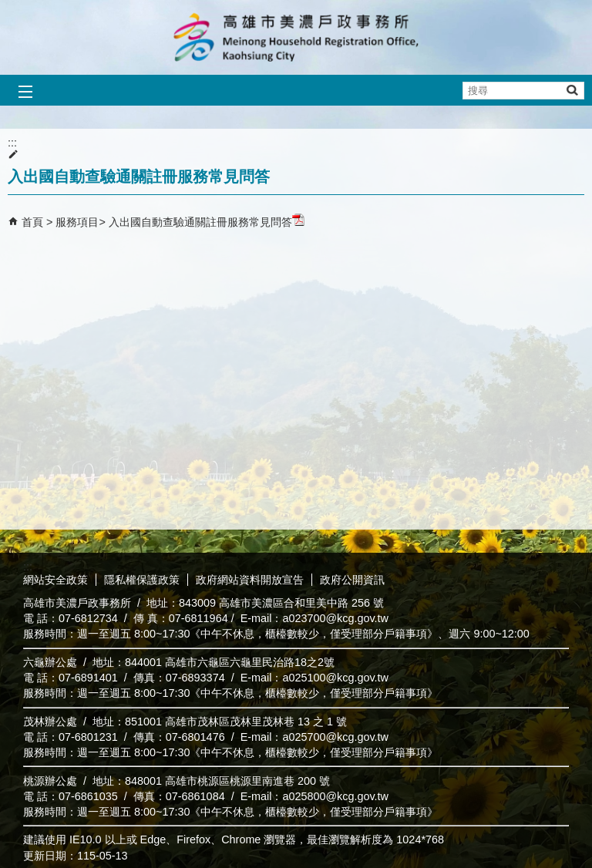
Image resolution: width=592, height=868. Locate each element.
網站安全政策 (55, 580)
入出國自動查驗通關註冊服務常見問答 (207, 222)
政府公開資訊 (352, 580)
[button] (572, 90)
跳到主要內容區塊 (8, 8)
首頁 (32, 222)
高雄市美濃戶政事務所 (296, 37)
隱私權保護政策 (142, 580)
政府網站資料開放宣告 (250, 580)
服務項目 (77, 222)
